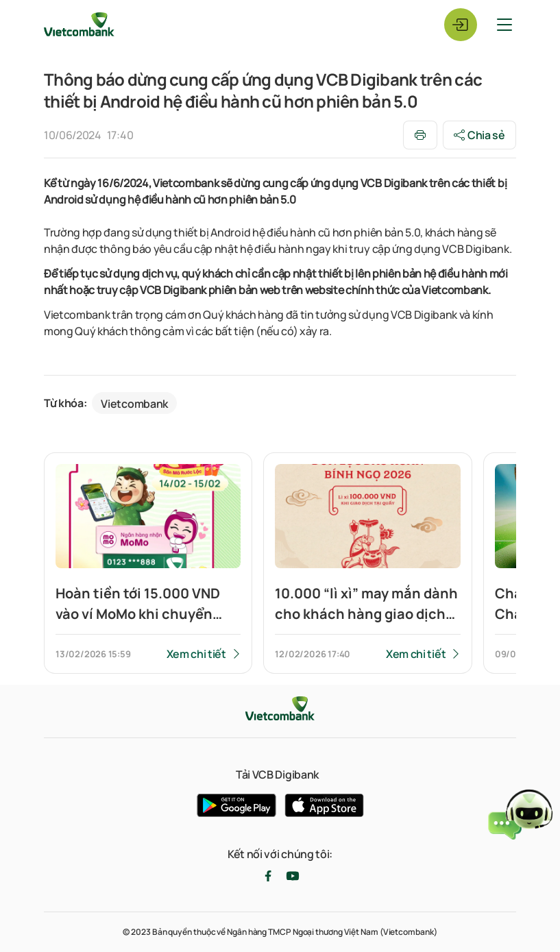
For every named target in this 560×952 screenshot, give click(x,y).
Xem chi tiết (196, 654)
